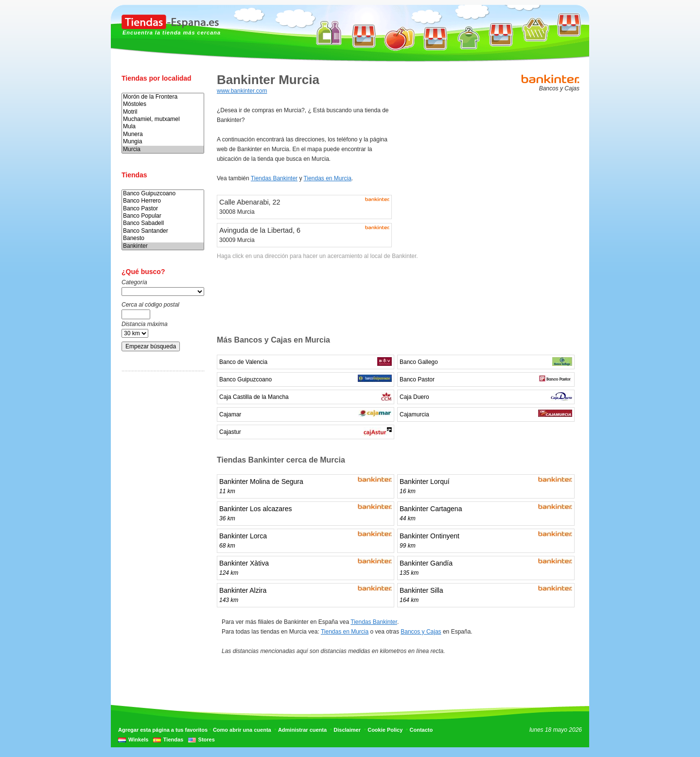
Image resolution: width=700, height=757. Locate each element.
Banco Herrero (163, 201)
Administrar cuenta (302, 730)
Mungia (163, 142)
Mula (163, 127)
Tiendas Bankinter (274, 178)
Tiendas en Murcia (328, 178)
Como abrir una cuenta (242, 730)
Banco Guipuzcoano (163, 194)
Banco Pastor (163, 209)
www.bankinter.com (242, 91)
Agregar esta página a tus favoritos (163, 730)
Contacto (421, 730)
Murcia (163, 149)
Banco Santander (163, 231)
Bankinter (163, 246)
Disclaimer (347, 730)
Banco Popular (163, 216)
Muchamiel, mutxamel (163, 119)
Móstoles (163, 104)
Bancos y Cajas (421, 632)
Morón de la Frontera (163, 97)
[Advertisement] (160, 531)
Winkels (138, 740)
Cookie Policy (385, 730)
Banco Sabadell (163, 223)
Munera (163, 134)
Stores (207, 740)
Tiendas (173, 740)
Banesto (163, 238)
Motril (163, 112)
